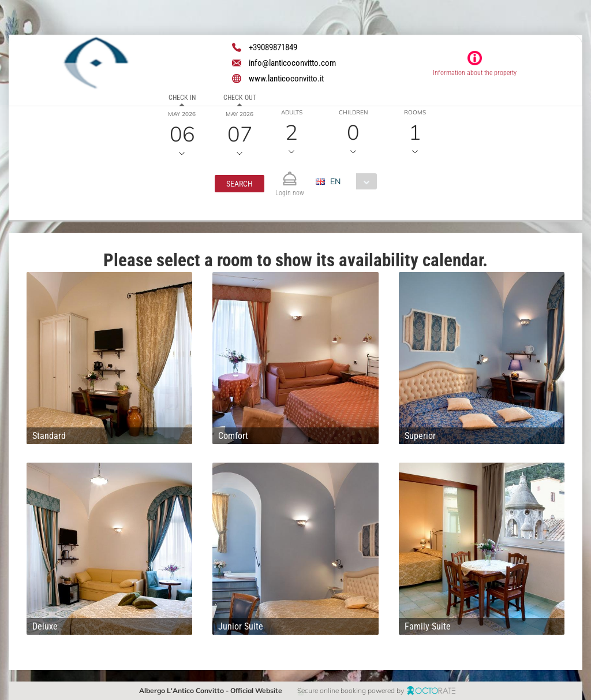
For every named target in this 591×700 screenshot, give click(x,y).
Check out (240, 98)
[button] (240, 184)
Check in (182, 98)
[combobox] (351, 181)
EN (335, 181)
